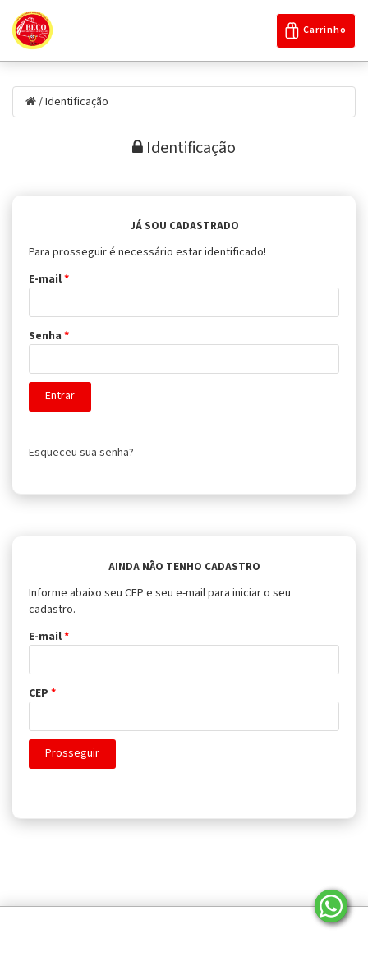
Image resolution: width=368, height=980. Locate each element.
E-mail (49, 279)
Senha (49, 336)
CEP (42, 693)
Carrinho (316, 31)
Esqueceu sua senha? (81, 453)
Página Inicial (57, 925)
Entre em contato (291, 925)
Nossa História (128, 944)
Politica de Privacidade (170, 925)
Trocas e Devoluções (239, 944)
